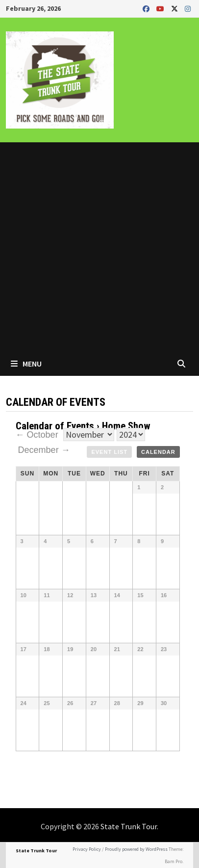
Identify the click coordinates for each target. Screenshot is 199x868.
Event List (109, 452)
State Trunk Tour (129, 826)
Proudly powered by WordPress (136, 849)
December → (44, 450)
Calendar (158, 452)
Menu (26, 364)
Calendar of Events (55, 426)
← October (38, 435)
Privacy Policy (87, 849)
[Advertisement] (99, 247)
